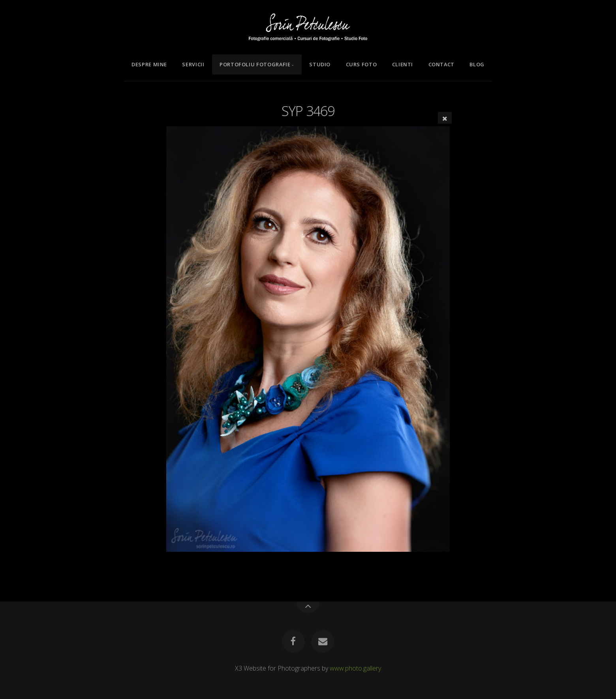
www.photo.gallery (355, 668)
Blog (477, 64)
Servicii (193, 64)
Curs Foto (362, 64)
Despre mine (149, 64)
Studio (320, 64)
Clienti (403, 64)
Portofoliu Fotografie (255, 64)
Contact (441, 64)
